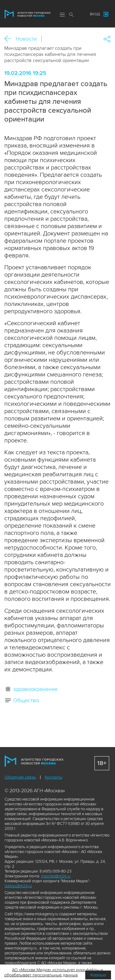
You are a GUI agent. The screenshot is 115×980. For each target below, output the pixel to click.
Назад (10, 39)
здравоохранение (35, 689)
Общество (26, 700)
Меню (62, 15)
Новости (26, 39)
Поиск (71, 15)
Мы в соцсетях (79, 14)
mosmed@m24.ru (56, 876)
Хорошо (98, 975)
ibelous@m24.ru (18, 886)
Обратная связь (20, 777)
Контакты (54, 777)
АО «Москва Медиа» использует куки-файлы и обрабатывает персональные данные (54, 972)
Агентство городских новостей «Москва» (28, 14)
